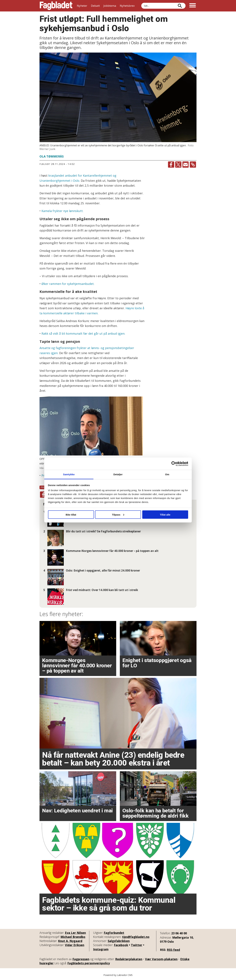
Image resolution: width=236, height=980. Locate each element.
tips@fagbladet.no (136, 937)
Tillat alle (165, 514)
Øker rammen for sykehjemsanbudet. (68, 284)
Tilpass (118, 514)
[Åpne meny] (193, 6)
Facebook (121, 945)
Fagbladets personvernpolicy (89, 963)
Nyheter (82, 6)
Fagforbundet (114, 933)
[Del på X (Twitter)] (178, 165)
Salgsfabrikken (119, 941)
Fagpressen (81, 959)
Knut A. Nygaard (70, 941)
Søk (141, 3)
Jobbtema (110, 6)
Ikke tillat (71, 514)
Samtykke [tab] (69, 474)
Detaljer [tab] (118, 474)
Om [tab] (167, 474)
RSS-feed (173, 950)
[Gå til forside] (56, 6)
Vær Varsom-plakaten (161, 959)
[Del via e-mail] (186, 165)
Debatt (95, 6)
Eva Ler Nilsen (75, 933)
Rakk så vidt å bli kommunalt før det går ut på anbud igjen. (83, 333)
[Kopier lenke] (193, 165)
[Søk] (180, 6)
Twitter (137, 945)
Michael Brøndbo (73, 937)
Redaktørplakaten (129, 959)
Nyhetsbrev (127, 6)
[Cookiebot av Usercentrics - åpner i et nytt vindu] (174, 464)
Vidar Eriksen (75, 945)
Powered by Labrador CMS (118, 975)
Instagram (101, 949)
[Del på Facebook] (171, 165)
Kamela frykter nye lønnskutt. (62, 211)
